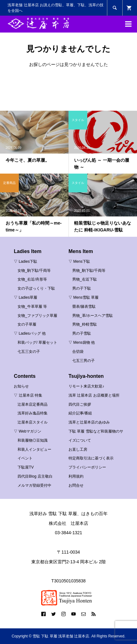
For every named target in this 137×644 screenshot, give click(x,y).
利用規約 (76, 476)
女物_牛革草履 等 (32, 307)
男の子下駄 (82, 288)
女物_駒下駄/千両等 (34, 271)
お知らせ (21, 386)
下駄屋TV (25, 467)
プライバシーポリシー (87, 467)
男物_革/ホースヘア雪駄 (93, 316)
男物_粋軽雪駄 (85, 324)
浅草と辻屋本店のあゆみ (89, 422)
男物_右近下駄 (85, 279)
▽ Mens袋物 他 (82, 342)
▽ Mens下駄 (79, 261)
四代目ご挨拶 (80, 404)
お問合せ (76, 485)
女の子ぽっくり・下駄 (36, 288)
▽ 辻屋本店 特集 (28, 395)
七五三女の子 (29, 352)
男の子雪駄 (82, 333)
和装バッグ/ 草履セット (37, 342)
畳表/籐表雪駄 (84, 307)
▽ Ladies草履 (25, 297)
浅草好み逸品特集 (33, 413)
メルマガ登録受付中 (34, 485)
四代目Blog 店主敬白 (35, 476)
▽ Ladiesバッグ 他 (30, 333)
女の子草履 (27, 324)
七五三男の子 (84, 361)
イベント (25, 458)
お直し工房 (78, 449)
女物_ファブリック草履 (37, 316)
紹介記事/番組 (80, 413)
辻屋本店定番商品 (33, 404)
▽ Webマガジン (28, 431)
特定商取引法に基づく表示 (91, 458)
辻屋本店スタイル (33, 422)
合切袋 (78, 352)
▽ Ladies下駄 (25, 261)
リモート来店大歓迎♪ (86, 386)
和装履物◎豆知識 (33, 440)
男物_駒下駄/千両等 (89, 271)
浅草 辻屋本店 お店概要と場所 (94, 395)
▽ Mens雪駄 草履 (84, 297)
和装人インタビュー (34, 449)
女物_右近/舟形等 (32, 279)
